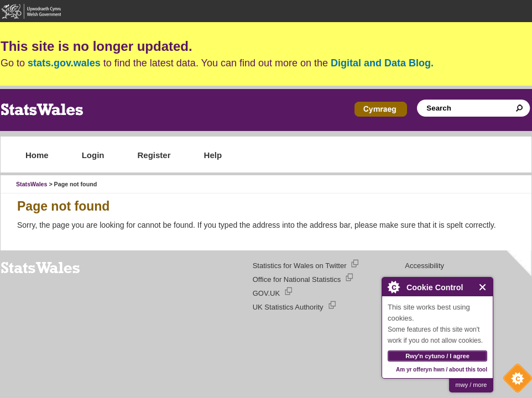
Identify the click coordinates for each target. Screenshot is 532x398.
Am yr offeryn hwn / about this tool (442, 370)
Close (483, 287)
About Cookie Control (393, 287)
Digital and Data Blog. (382, 63)
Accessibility (424, 266)
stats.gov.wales (64, 63)
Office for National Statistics (297, 279)
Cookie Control (515, 381)
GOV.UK (266, 293)
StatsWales (32, 184)
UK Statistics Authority (288, 307)
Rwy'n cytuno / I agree (437, 356)
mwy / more (471, 385)
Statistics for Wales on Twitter (300, 266)
